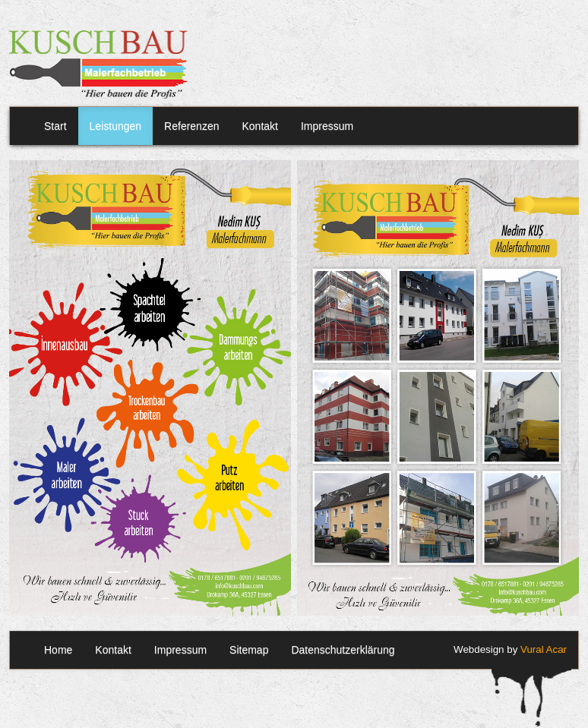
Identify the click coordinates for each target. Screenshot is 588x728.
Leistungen (116, 126)
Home (58, 650)
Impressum (327, 126)
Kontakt (259, 126)
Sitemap (249, 650)
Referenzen (191, 126)
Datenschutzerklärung (343, 650)
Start (55, 126)
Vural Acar (544, 649)
